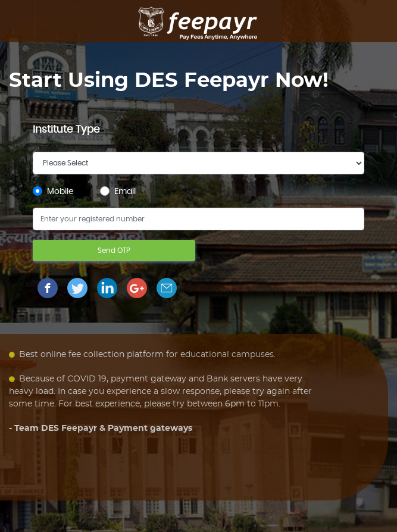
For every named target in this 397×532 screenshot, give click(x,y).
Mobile (60, 192)
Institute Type (66, 129)
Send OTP (114, 251)
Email (125, 192)
